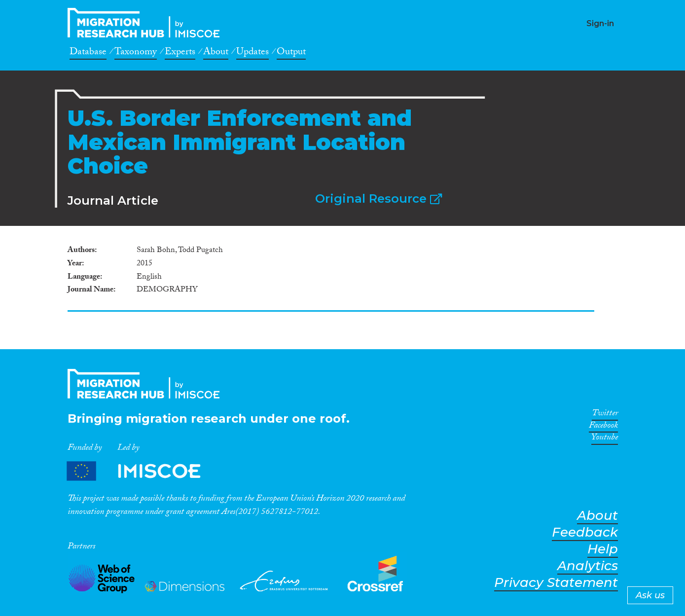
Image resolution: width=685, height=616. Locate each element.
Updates (252, 53)
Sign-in (600, 23)
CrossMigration (146, 23)
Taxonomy (136, 53)
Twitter (605, 415)
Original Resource (379, 199)
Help (603, 549)
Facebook (603, 427)
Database (88, 53)
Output (291, 53)
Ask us (650, 595)
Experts (180, 53)
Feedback (585, 532)
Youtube (605, 439)
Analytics (588, 566)
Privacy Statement (556, 583)
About (216, 53)
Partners (142, 471)
